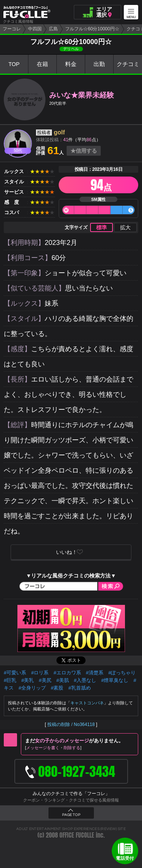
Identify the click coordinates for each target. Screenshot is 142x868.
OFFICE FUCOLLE (77, 835)
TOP (14, 64)
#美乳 (27, 680)
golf (59, 132)
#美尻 (45, 680)
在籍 (42, 64)
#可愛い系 (15, 673)
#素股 (57, 688)
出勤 (99, 64)
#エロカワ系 (67, 673)
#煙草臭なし (115, 680)
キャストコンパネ (87, 703)
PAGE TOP (71, 815)
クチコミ (128, 64)
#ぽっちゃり (122, 673)
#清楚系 (95, 673)
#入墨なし (85, 680)
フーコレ (12, 29)
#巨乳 (10, 680)
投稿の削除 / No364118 (71, 724)
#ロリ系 (40, 673)
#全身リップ (32, 688)
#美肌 (63, 680)
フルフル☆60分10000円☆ (92, 29)
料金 (71, 64)
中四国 (35, 29)
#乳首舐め (79, 688)
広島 (53, 29)
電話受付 (125, 858)
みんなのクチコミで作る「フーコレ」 (71, 794)
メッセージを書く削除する (53, 748)
